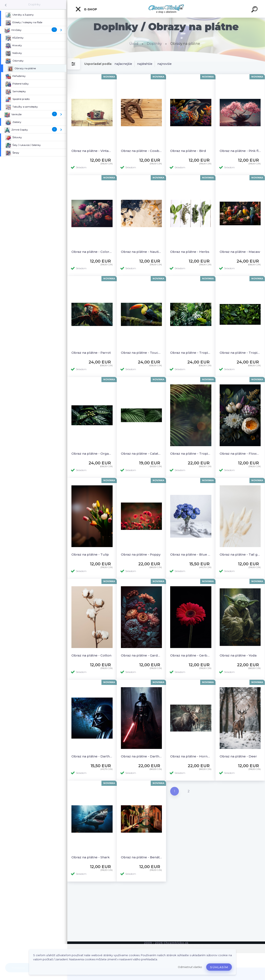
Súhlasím (219, 967)
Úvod (134, 44)
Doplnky (34, 4)
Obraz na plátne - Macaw (240, 252)
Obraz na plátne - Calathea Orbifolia (142, 454)
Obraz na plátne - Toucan (142, 353)
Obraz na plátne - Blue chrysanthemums (191, 554)
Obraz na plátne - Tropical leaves (191, 353)
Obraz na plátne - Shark (91, 857)
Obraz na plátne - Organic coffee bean (92, 454)
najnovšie (164, 64)
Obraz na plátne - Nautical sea (142, 252)
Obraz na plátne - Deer (238, 756)
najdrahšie (145, 64)
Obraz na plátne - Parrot (91, 353)
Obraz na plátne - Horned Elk (191, 756)
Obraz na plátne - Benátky (142, 857)
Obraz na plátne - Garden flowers (142, 655)
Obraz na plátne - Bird (188, 151)
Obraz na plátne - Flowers (240, 454)
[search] (255, 10)
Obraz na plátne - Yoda (238, 655)
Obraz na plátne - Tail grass (240, 554)
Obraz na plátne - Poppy (141, 554)
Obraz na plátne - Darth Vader (92, 756)
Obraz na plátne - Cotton (91, 655)
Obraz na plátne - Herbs (190, 252)
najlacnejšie (123, 64)
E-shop (86, 9)
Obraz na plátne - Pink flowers (240, 151)
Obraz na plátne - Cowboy (142, 151)
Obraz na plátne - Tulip (90, 554)
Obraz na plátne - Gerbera (191, 655)
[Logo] (166, 9)
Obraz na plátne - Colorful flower (92, 252)
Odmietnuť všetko (190, 967)
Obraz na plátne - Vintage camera (92, 151)
